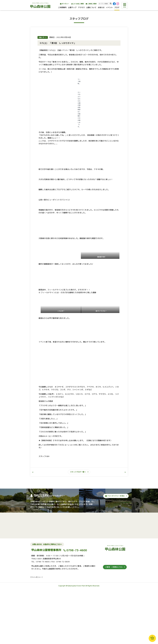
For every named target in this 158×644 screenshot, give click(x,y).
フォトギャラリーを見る (115, 551)
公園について (91, 7)
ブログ (117, 7)
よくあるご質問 (77, 4)
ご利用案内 (62, 7)
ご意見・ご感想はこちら (114, 622)
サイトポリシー (36, 632)
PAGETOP (152, 638)
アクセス (81, 7)
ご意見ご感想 (91, 4)
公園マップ (72, 7)
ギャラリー (65, 4)
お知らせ (101, 7)
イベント (109, 7)
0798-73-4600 (77, 605)
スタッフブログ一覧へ (78, 527)
